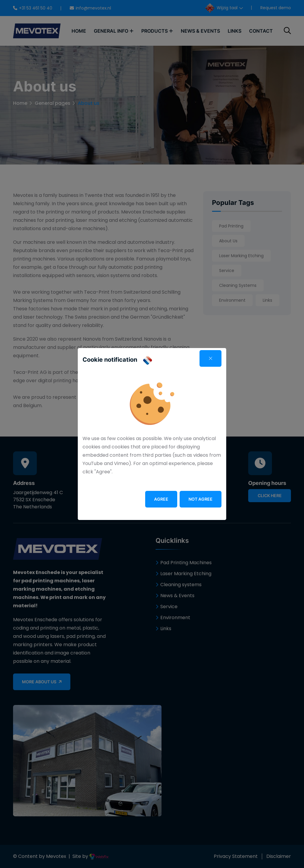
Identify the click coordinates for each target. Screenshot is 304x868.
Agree (161, 499)
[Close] (210, 358)
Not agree (201, 499)
